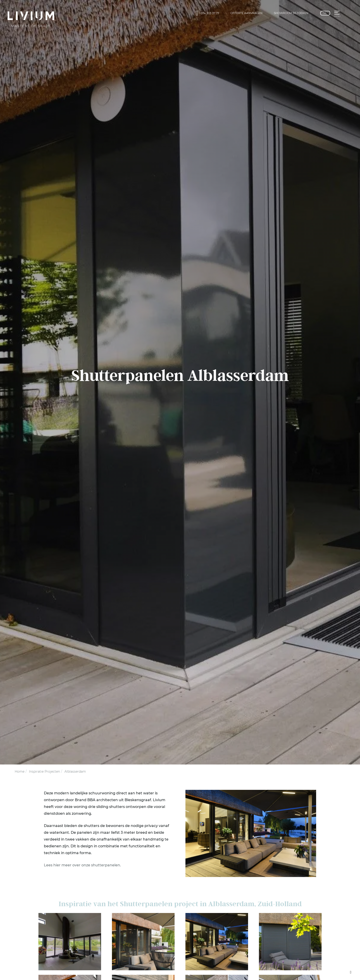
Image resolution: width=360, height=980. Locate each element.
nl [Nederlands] (325, 13)
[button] (337, 13)
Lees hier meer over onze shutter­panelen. (82, 865)
